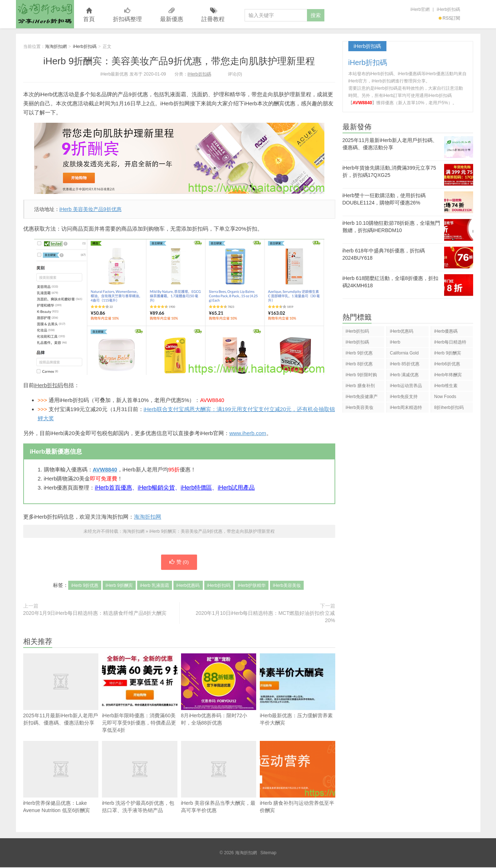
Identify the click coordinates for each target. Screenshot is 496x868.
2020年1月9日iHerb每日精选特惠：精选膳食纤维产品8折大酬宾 (95, 614)
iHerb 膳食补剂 (360, 386)
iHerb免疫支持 (404, 397)
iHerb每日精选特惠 (450, 343)
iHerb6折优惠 (447, 364)
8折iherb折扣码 (449, 407)
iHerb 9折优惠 (85, 586)
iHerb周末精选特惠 (406, 409)
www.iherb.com (248, 433)
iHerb (395, 342)
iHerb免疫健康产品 (362, 398)
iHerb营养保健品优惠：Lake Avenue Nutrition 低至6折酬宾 (61, 778)
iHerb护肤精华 (252, 586)
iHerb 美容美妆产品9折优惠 (91, 209)
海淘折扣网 (147, 517)
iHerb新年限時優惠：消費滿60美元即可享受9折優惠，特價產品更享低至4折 (140, 694)
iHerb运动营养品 (406, 386)
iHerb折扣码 (49, 385)
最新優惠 (172, 15)
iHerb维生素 (446, 386)
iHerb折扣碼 (449, 9)
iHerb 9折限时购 (362, 375)
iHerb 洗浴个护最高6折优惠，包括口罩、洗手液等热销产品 (140, 778)
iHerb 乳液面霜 (155, 586)
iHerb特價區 (196, 488)
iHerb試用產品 (236, 488)
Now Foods (445, 397)
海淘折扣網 (45, 14)
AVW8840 (105, 469)
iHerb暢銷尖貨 (156, 488)
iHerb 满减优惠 (404, 375)
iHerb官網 (420, 9)
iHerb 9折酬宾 (119, 586)
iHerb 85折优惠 (404, 364)
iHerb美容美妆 (287, 586)
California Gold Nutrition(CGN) (404, 354)
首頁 (89, 15)
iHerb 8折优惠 (359, 364)
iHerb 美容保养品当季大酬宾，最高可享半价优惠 (219, 778)
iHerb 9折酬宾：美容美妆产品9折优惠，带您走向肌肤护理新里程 (179, 61)
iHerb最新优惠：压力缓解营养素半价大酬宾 (298, 690)
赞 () (179, 563)
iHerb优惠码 (188, 586)
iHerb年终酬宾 (448, 375)
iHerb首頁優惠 (113, 488)
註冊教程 (213, 15)
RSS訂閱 (450, 18)
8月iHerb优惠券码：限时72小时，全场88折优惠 (219, 690)
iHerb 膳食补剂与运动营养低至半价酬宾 (298, 778)
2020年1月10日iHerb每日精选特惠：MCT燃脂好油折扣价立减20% (265, 617)
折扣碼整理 (127, 15)
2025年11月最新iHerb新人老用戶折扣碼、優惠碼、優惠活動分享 (61, 703)
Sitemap (269, 853)
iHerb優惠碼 (446, 331)
